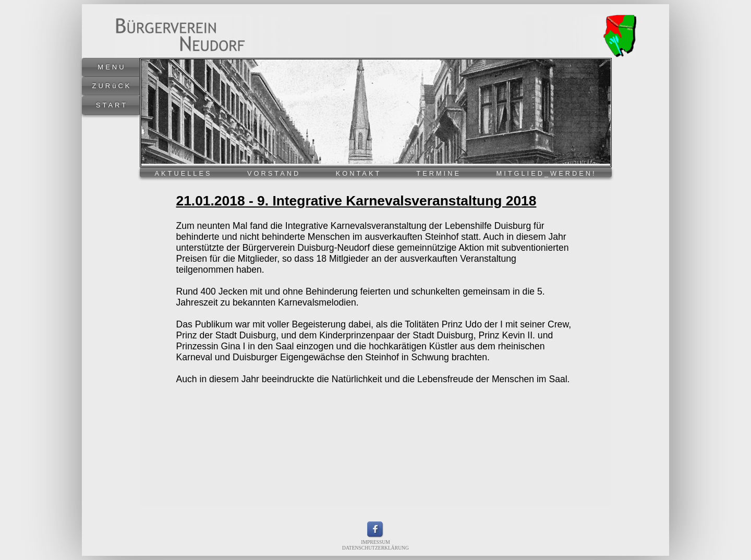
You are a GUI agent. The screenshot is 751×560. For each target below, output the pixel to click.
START (112, 105)
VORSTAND (274, 173)
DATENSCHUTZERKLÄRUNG (375, 548)
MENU (112, 67)
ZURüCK (112, 86)
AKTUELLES (184, 173)
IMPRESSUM (375, 542)
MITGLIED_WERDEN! (547, 173)
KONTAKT (359, 173)
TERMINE (439, 173)
